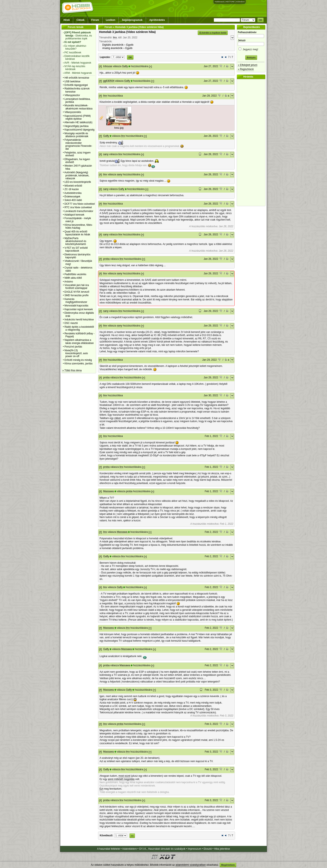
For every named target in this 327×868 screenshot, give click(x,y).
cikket (118, 418)
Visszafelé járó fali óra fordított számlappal (77, 287)
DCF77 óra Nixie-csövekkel (80, 204)
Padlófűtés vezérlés (75, 274)
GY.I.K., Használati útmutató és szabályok (162, 849)
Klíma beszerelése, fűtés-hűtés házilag (79, 226)
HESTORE (230, 2)
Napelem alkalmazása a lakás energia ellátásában (79, 341)
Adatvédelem (130, 849)
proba (106, 259)
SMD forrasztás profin (77, 295)
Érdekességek (72, 197)
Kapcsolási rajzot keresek (79, 309)
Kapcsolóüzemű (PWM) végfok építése (78, 117)
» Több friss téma (72, 370)
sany (106, 154)
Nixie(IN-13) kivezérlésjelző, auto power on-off (76, 353)
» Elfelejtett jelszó (247, 65)
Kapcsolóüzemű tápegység (79, 130)
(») (150, 66)
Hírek (67, 20)
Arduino (69, 282)
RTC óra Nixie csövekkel (78, 207)
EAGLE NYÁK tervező (77, 292)
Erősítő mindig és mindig (78, 360)
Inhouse (108, 66)
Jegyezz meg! (251, 49)
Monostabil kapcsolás (76, 306)
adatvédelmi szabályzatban (191, 865)
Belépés (251, 58)
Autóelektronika (73, 193)
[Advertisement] (252, 143)
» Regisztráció (246, 69)
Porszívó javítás (73, 347)
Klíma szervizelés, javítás (79, 364)
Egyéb (130, 45)
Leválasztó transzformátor (79, 211)
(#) (100, 66)
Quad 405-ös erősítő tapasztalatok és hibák (77, 233)
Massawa (109, 491)
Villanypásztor (72, 95)
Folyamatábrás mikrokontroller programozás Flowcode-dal (78, 144)
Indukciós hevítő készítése (79, 320)
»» (132, 836)
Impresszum (194, 849)
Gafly (125, 66)
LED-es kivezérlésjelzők (78, 182)
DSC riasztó (71, 323)
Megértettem (228, 865)
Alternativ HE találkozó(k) (78, 122)
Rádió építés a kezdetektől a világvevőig (79, 328)
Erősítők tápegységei (76, 85)
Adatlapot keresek (74, 215)
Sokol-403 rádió (73, 200)
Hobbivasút (219, 2)
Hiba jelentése (222, 849)
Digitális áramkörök (113, 45)
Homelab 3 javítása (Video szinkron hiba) (127, 32)
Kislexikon (240, 2)
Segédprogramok (132, 20)
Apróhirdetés (157, 20)
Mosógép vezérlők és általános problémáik (76, 135)
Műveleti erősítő (73, 186)
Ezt (101, 789)
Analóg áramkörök (112, 48)
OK (261, 20)
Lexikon (110, 20)
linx (115, 38)
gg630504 (109, 81)
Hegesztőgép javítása (76, 126)
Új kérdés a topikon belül (213, 33)
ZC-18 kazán (72, 189)
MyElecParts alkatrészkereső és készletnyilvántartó (75, 241)
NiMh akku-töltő (73, 278)
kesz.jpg (119, 128)
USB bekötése (72, 82)
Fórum (95, 20)
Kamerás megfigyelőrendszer (76, 301)
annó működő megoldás (121, 779)
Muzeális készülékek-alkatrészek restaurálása (79, 107)
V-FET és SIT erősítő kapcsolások (76, 249)
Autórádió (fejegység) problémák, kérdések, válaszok (77, 175)
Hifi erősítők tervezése (77, 78)
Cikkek (81, 20)
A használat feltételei (108, 849)
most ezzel (124, 776)
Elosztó (208, 849)
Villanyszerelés (73, 112)
